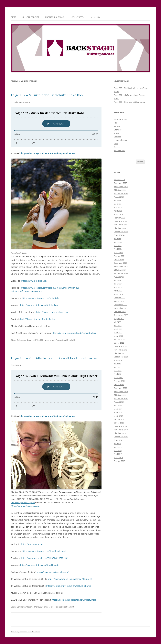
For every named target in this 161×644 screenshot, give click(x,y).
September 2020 (121, 398)
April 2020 (118, 412)
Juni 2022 (118, 325)
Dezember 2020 (120, 388)
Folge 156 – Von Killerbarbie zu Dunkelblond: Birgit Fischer (54, 358)
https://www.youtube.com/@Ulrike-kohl (39, 305)
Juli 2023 (117, 280)
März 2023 (118, 294)
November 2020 (121, 391)
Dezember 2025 (120, 183)
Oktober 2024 (120, 228)
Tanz (116, 144)
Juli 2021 (117, 364)
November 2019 (121, 430)
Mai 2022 (118, 329)
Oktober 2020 (120, 395)
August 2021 (119, 360)
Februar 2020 (119, 419)
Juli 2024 (117, 239)
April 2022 (118, 332)
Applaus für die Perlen (45, 319)
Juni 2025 (118, 204)
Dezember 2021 (120, 346)
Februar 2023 (119, 298)
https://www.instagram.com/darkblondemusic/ (45, 551)
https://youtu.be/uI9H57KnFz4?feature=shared (69, 586)
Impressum (95, 17)
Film (116, 123)
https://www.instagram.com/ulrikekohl (41, 298)
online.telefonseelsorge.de (23, 502)
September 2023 (121, 273)
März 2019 (118, 458)
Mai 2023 (118, 287)
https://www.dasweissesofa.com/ (53, 572)
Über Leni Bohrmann (55, 17)
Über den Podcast (30, 17)
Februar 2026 (119, 180)
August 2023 (119, 277)
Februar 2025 (119, 218)
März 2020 (118, 416)
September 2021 (121, 357)
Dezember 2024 (120, 221)
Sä (68, 288)
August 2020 (119, 402)
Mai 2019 (118, 451)
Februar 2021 (119, 381)
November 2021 (121, 350)
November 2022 (121, 308)
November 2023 (121, 266)
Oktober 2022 (120, 312)
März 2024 (118, 253)
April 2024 (118, 249)
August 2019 (119, 440)
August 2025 (119, 197)
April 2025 (118, 211)
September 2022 (121, 315)
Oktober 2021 (120, 353)
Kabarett (118, 126)
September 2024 (121, 232)
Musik (52, 340)
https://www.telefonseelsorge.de (25, 506)
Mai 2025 (118, 207)
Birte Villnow (26, 319)
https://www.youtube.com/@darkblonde (40, 565)
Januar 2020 (119, 423)
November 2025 (121, 186)
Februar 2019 (119, 461)
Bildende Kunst (120, 119)
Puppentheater (120, 140)
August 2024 (119, 235)
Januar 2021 (119, 385)
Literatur (118, 130)
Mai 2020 (118, 409)
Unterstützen (77, 17)
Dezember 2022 (120, 305)
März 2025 (118, 214)
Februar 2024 (119, 256)
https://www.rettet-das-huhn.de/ (52, 312)
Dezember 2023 (120, 263)
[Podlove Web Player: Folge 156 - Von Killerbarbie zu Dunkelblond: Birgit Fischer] (56, 390)
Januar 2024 (119, 259)
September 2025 (121, 193)
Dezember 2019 (120, 426)
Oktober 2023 (120, 270)
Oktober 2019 (120, 433)
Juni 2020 (118, 405)
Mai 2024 (118, 246)
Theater (117, 147)
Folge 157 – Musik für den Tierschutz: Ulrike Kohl (47, 95)
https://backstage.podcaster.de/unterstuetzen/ (75, 333)
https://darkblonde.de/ (32, 544)
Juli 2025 (117, 200)
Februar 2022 (119, 339)
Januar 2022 (119, 343)
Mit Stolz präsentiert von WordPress (25, 632)
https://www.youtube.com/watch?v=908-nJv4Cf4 (71, 579)
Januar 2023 (119, 301)
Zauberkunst (119, 151)
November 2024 (121, 225)
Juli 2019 (117, 444)
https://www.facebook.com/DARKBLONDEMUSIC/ (45, 558)
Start (14, 17)
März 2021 (118, 378)
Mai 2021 (118, 371)
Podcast (59, 340)
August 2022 (119, 319)
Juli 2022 (117, 322)
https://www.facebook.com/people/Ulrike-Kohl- (44, 288)
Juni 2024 (118, 242)
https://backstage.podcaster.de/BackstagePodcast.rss (48, 153)
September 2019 (121, 437)
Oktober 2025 (120, 190)
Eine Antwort (17, 365)
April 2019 (118, 454)
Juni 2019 (118, 447)
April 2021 (118, 374)
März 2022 (118, 336)
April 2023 (118, 291)
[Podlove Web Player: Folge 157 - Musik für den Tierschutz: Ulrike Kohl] (56, 127)
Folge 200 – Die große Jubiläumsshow (130, 102)
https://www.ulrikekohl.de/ (34, 281)
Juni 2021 (118, 367)
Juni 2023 (118, 284)
